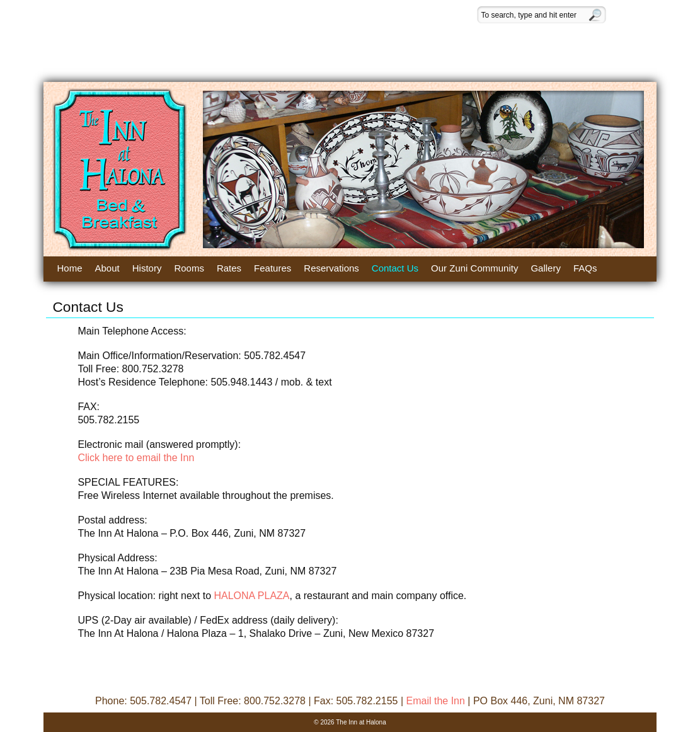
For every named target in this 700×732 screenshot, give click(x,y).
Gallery (546, 268)
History (147, 268)
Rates (229, 268)
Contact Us (395, 268)
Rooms (189, 268)
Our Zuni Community (474, 268)
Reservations (331, 268)
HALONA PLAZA (251, 596)
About (107, 268)
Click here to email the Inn (136, 458)
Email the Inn (435, 701)
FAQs (585, 268)
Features (273, 268)
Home (70, 268)
